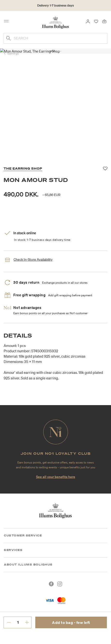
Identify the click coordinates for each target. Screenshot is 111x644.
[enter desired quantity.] (18, 622)
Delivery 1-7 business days (55, 5)
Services (13, 550)
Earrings (13, 53)
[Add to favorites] (105, 169)
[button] (52, 46)
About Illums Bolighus (28, 565)
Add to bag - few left (71, 622)
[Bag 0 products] (104, 21)
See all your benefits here (56, 477)
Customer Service (23, 535)
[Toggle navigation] (8, 22)
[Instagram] (60, 584)
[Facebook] (51, 584)
